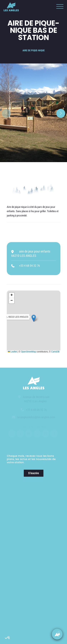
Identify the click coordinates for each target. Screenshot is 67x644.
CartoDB (55, 352)
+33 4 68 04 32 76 (29, 266)
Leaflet (12, 352)
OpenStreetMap (28, 352)
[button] (8, 638)
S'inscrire (34, 473)
